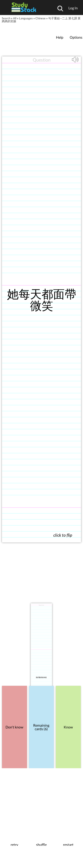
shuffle (41, 845)
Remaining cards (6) (41, 727)
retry (14, 845)
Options (76, 37)
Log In (73, 8)
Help (60, 37)
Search (6, 18)
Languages (26, 18)
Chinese (41, 18)
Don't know (14, 727)
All (15, 18)
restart (68, 845)
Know (68, 727)
